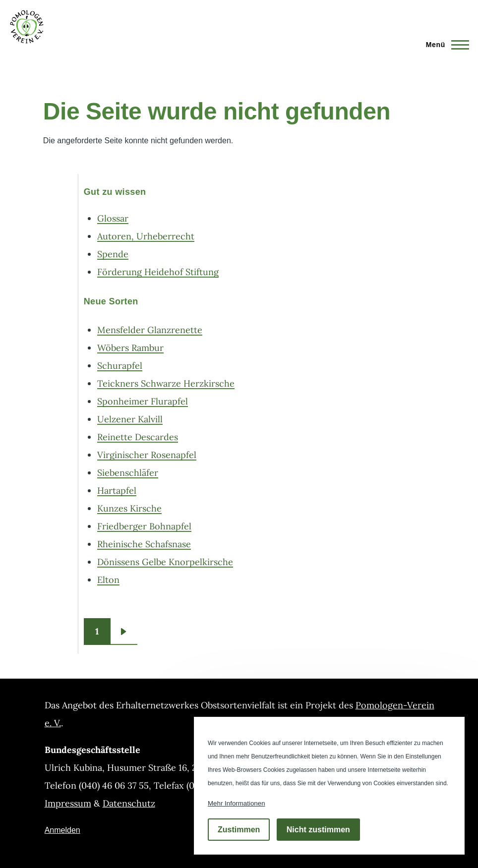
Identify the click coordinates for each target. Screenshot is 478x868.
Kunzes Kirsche (129, 508)
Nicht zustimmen (318, 830)
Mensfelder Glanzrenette (150, 330)
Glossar (113, 218)
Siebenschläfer (128, 473)
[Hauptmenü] (445, 45)
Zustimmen (239, 830)
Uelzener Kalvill (130, 419)
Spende (113, 254)
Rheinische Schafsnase (144, 544)
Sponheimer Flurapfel (143, 401)
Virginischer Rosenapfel (147, 455)
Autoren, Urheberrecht (146, 236)
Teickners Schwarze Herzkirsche (166, 383)
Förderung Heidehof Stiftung (158, 272)
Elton (108, 580)
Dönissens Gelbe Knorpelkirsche (165, 562)
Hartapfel (117, 491)
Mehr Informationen (237, 803)
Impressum (68, 803)
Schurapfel (120, 366)
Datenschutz (129, 803)
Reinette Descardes (138, 437)
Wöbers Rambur (130, 348)
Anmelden (62, 830)
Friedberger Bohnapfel (144, 526)
